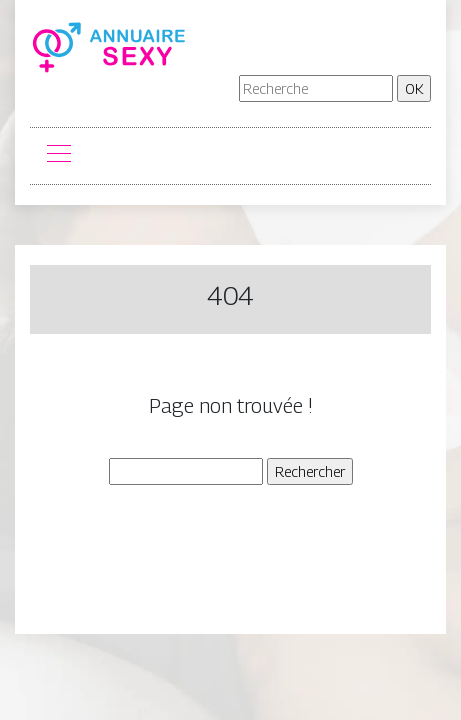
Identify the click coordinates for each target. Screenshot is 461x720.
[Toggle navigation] (58, 156)
